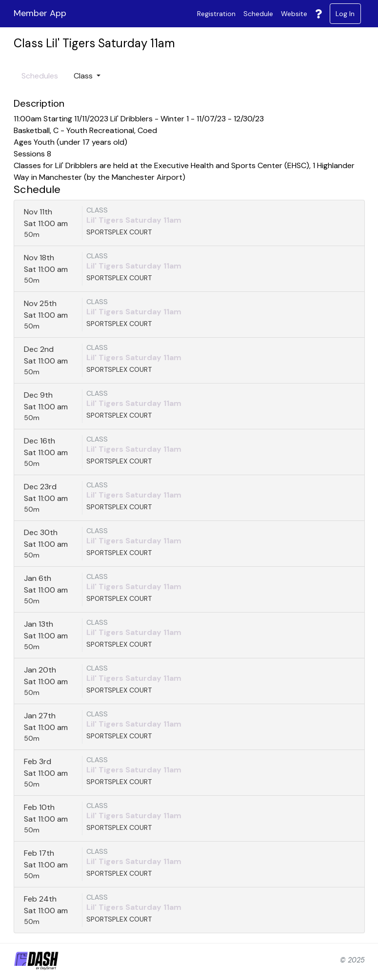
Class (84, 76)
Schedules (40, 76)
